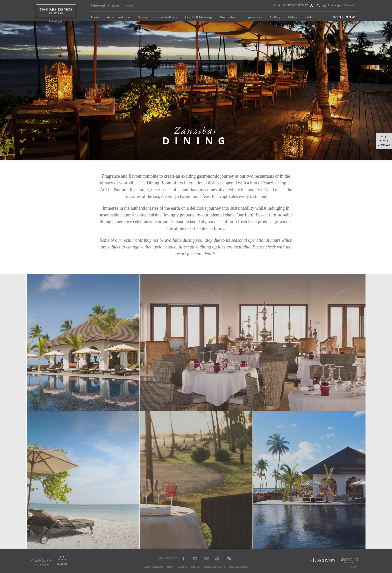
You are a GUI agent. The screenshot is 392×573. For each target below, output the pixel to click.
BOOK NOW (344, 17)
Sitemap (196, 567)
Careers (182, 567)
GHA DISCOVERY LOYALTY (291, 5)
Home (115, 6)
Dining (129, 6)
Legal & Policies (238, 567)
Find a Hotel (98, 6)
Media (170, 567)
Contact (349, 6)
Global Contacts (215, 567)
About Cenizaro (154, 567)
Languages (335, 6)
